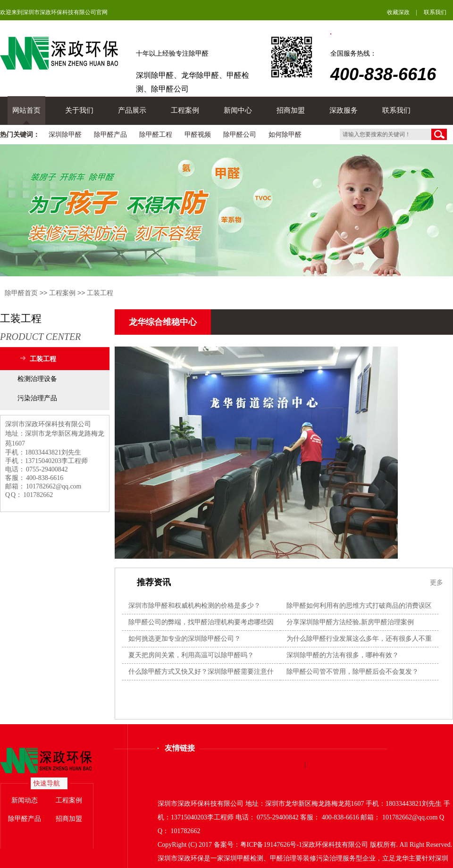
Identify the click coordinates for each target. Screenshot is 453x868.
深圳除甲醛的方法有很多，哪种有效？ (343, 655)
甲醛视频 (198, 135)
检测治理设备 (37, 379)
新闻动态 (25, 800)
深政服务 (344, 110)
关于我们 (79, 110)
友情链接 (180, 748)
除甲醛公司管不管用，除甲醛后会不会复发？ (352, 672)
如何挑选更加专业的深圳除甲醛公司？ (185, 639)
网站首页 (26, 110)
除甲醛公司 (240, 135)
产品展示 (132, 110)
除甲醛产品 (110, 135)
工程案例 (185, 110)
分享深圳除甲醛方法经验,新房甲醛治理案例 (350, 622)
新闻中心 (238, 110)
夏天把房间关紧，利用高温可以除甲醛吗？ (191, 655)
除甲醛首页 (21, 293)
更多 (436, 582)
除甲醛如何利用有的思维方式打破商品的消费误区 (359, 606)
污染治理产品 (37, 398)
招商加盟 (291, 110)
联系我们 (435, 12)
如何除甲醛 (285, 135)
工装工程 (100, 293)
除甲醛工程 (156, 135)
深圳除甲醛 (65, 135)
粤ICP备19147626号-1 (271, 845)
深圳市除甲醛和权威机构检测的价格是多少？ (194, 606)
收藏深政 (398, 12)
